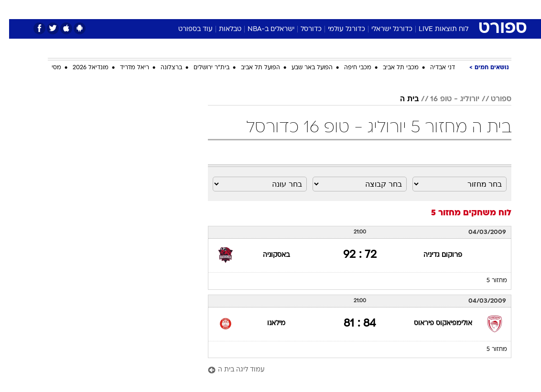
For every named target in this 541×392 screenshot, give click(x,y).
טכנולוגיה (197, 9)
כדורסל (302, 29)
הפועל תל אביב (251, 68)
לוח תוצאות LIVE (434, 29)
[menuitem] (417, 9)
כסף (312, 9)
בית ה (400, 99)
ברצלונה (162, 68)
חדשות (423, 9)
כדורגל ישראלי (383, 29)
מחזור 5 (488, 281)
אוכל (288, 9)
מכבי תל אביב (392, 68)
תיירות (230, 9)
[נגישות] (13, 9)
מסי (47, 68)
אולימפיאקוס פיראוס (434, 323)
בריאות (260, 9)
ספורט (393, 9)
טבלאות (221, 29)
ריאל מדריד (125, 68)
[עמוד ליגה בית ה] (351, 370)
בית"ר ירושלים (202, 68)
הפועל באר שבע (303, 68)
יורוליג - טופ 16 (446, 99)
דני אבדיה (433, 68)
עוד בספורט (186, 29)
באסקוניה (267, 255)
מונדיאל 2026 (81, 68)
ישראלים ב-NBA (262, 29)
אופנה (165, 9)
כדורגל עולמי (337, 29)
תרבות (364, 9)
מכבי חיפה (349, 68)
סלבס (336, 9)
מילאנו (267, 323)
